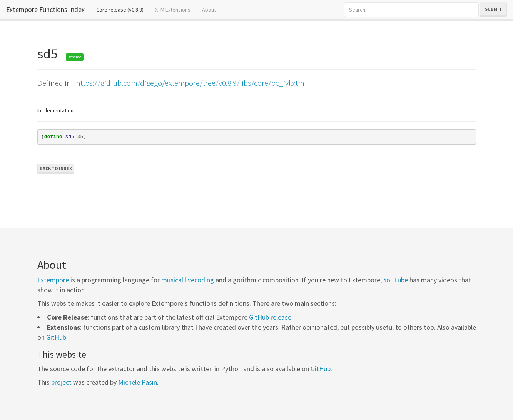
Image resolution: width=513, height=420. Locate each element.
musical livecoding (188, 280)
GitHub (56, 337)
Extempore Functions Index (45, 9)
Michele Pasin (138, 382)
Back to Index (56, 168)
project (61, 382)
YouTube (396, 280)
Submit (493, 9)
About (209, 10)
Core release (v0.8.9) (123, 9)
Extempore (53, 280)
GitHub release (270, 317)
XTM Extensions (173, 10)
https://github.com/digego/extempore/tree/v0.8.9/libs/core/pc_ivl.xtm (190, 83)
